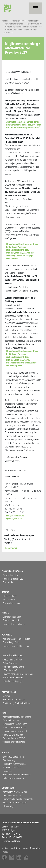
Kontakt (5, 848)
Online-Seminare (10, 663)
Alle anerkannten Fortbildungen (16, 639)
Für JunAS (7, 771)
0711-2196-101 (16, 837)
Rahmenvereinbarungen (13, 778)
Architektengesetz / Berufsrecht (17, 717)
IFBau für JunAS (10, 670)
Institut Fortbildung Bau (13, 579)
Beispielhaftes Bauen (12, 795)
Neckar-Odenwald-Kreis (35, 24)
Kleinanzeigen (9, 806)
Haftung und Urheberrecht (14, 728)
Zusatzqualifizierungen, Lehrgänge (18, 674)
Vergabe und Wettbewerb (14, 742)
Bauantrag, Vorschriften (13, 757)
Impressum (23, 848)
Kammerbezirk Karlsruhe (14, 24)
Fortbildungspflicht (11, 642)
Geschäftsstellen (10, 575)
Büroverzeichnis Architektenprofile (18, 799)
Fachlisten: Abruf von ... (13, 768)
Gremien (7, 696)
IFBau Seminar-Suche (12, 660)
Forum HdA (8, 582)
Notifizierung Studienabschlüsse (17, 703)
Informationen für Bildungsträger (17, 646)
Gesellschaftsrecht (11, 720)
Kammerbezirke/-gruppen (14, 700)
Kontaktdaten (11, 548)
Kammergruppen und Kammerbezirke (26, 21)
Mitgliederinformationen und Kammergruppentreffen (24, 27)
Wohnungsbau (9, 600)
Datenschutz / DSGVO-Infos (15, 724)
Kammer (5, 21)
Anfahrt (14, 848)
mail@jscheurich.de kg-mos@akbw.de (15, 517)
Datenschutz (36, 848)
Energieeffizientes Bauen (14, 624)
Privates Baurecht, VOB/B (14, 738)
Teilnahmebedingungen (13, 681)
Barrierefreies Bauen (12, 617)
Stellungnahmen (10, 596)
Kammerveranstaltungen (14, 667)
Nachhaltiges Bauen (12, 603)
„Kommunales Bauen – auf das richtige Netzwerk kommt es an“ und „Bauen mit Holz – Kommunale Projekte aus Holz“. (24, 125)
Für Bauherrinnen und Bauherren (17, 775)
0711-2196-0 (15, 834)
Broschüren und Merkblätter (15, 803)
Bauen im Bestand (11, 620)
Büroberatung (9, 760)
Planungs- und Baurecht (13, 735)
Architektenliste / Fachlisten (15, 792)
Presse (5, 852)
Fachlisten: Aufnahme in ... (14, 764)
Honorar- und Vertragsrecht (15, 731)
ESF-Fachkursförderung (13, 678)
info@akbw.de (14, 841)
